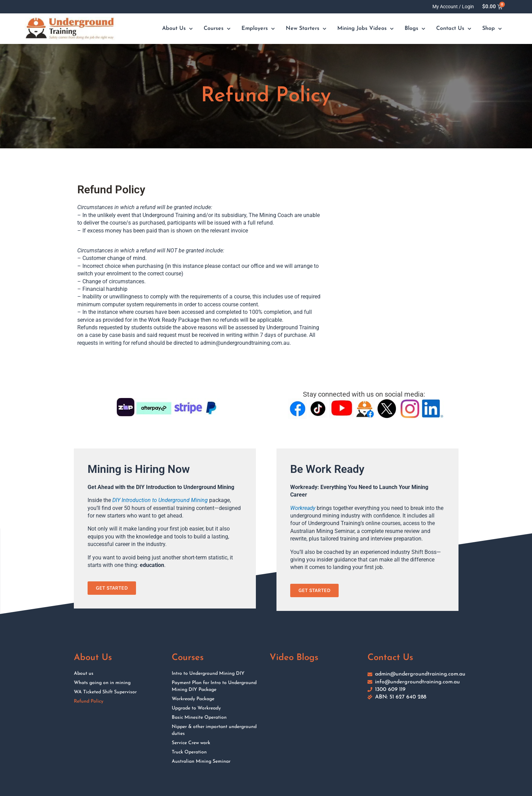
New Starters (306, 29)
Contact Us (454, 29)
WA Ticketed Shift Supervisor (105, 692)
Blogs (415, 29)
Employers (258, 29)
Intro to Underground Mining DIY (208, 674)
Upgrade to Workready (196, 708)
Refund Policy (89, 701)
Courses (217, 29)
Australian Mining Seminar (201, 761)
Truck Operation (189, 752)
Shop (492, 29)
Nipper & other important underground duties (214, 730)
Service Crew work (191, 743)
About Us (177, 29)
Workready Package (193, 699)
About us (84, 674)
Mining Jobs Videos (365, 29)
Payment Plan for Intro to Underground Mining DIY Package (214, 686)
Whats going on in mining (102, 683)
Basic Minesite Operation (199, 718)
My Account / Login (453, 7)
